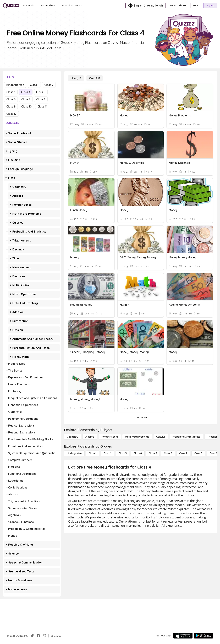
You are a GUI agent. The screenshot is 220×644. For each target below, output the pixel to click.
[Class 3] (123, 453)
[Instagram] (44, 636)
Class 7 (26, 99)
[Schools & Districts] (72, 6)
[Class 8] (198, 453)
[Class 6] (168, 453)
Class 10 (26, 106)
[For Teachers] (48, 6)
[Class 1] (93, 453)
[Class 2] (107, 453)
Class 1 (34, 85)
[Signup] (210, 6)
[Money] (76, 78)
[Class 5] (153, 453)
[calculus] (161, 437)
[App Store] (183, 636)
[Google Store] (203, 636)
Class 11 (42, 106)
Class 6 (11, 99)
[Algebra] (90, 437)
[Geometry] (73, 437)
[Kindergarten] (74, 453)
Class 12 (11, 114)
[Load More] (141, 417)
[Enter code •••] (178, 6)
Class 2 (49, 85)
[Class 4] (95, 78)
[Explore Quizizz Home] (11, 6)
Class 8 (41, 99)
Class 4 (26, 92)
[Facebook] (38, 636)
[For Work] (29, 6)
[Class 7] (183, 453)
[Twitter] (32, 636)
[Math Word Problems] (137, 437)
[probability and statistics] (186, 437)
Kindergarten (15, 85)
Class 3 (11, 92)
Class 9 (11, 106)
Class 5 (41, 92)
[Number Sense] (110, 437)
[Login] (196, 6)
